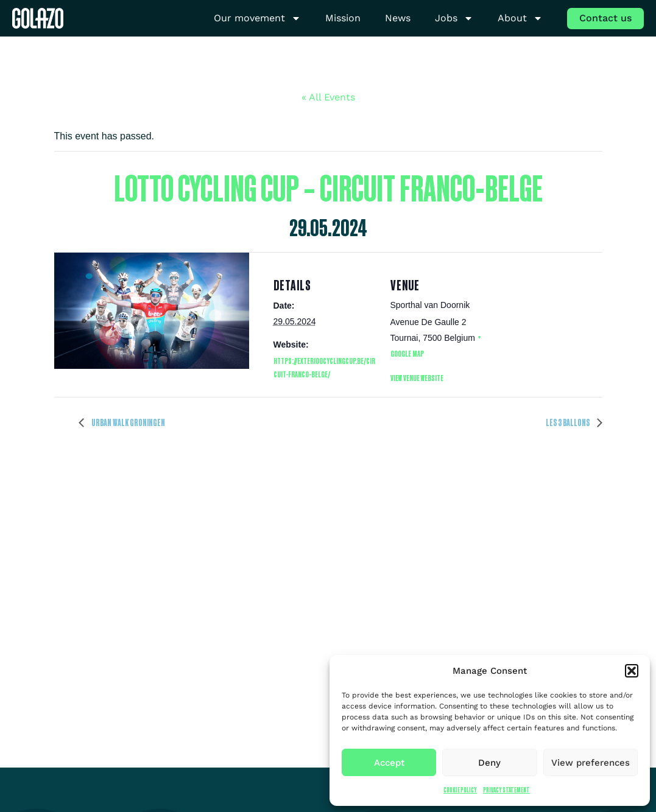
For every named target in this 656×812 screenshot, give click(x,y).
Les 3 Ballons (568, 422)
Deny (489, 763)
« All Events (328, 97)
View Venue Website (417, 378)
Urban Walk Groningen (128, 422)
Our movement (257, 19)
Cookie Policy (460, 790)
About (520, 19)
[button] (632, 671)
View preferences (591, 763)
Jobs (454, 19)
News (398, 18)
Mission (343, 18)
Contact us (605, 18)
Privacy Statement (506, 790)
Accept (389, 763)
